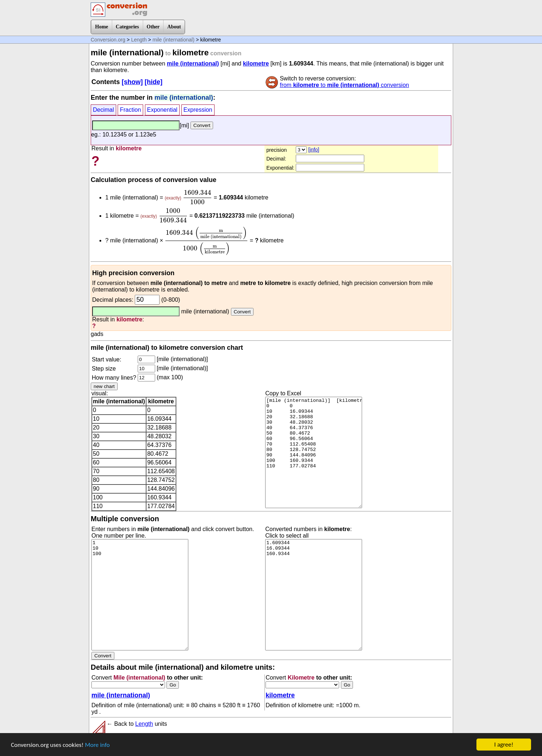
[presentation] (197, 197)
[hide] (154, 82)
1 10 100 (140, 595)
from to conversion (344, 85)
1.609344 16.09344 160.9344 (314, 595)
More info (97, 745)
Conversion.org (108, 40)
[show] (132, 82)
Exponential (162, 110)
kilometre (256, 64)
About (174, 27)
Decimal (103, 110)
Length (139, 40)
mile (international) (174, 40)
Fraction (130, 110)
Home (102, 27)
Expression (198, 110)
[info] (314, 150)
